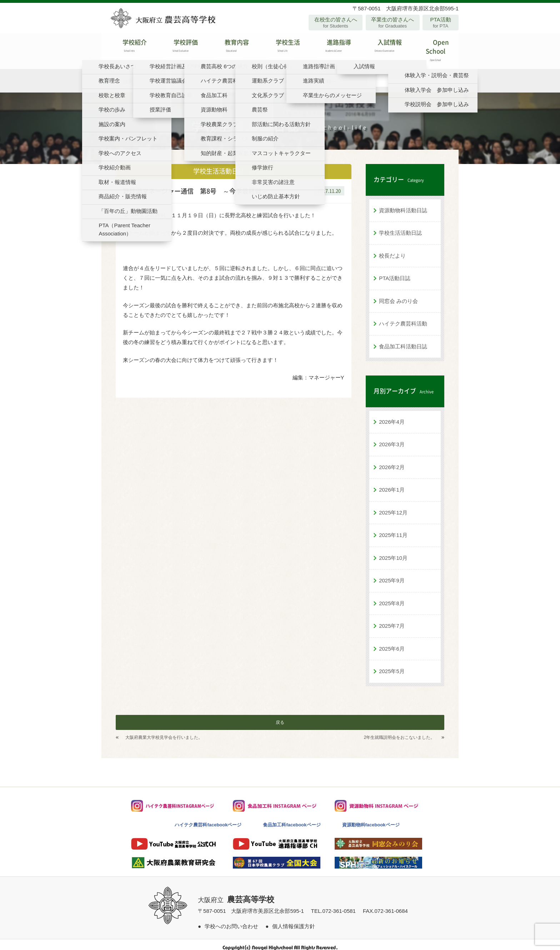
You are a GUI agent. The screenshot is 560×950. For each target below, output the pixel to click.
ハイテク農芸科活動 (403, 317)
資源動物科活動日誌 (403, 204)
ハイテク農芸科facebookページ (208, 819)
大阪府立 (236, 894)
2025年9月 (392, 574)
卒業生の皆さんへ (393, 23)
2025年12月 (393, 506)
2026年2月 (392, 461)
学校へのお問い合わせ (231, 920)
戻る (280, 716)
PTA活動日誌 (395, 272)
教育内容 (229, 48)
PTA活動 (441, 23)
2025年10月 (393, 552)
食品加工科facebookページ (292, 819)
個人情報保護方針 (294, 920)
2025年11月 (393, 529)
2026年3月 (392, 438)
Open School (433, 48)
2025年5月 (392, 665)
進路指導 (331, 48)
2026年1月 (392, 484)
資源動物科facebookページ (371, 819)
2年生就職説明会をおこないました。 (399, 731)
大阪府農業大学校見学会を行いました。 (164, 731)
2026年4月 (392, 416)
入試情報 (382, 48)
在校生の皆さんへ (336, 23)
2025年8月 (392, 597)
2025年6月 (392, 643)
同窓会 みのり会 (398, 295)
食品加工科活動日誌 (403, 340)
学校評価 (178, 48)
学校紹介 (127, 48)
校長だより (392, 250)
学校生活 (280, 48)
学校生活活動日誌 (400, 227)
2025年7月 (392, 620)
